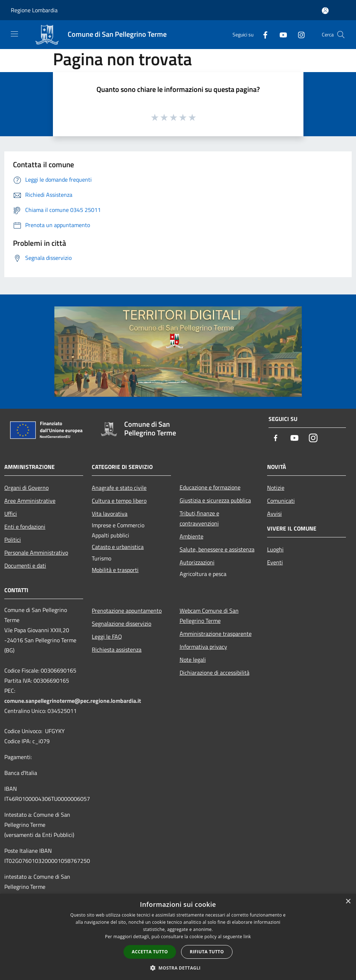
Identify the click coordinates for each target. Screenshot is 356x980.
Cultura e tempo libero (119, 501)
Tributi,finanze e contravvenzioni (199, 518)
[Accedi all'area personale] (325, 11)
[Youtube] (280, 34)
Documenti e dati (25, 566)
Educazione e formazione (210, 487)
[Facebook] (262, 34)
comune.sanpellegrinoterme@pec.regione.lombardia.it (73, 701)
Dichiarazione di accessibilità (215, 673)
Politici (13, 540)
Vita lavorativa (110, 514)
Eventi (275, 562)
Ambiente (191, 536)
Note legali (193, 660)
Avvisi (274, 514)
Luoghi (275, 549)
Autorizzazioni (197, 562)
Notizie (276, 488)
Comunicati (281, 501)
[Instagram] (298, 34)
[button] (178, 968)
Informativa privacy (203, 647)
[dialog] (178, 937)
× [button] (348, 902)
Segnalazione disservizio (121, 624)
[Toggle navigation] (14, 34)
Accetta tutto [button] (150, 952)
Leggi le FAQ (107, 637)
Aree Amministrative (30, 501)
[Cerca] (341, 35)
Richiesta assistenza (117, 649)
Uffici (11, 514)
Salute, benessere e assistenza (217, 549)
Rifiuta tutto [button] (207, 952)
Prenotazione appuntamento (127, 611)
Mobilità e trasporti (115, 570)
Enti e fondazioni (25, 527)
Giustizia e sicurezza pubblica (215, 500)
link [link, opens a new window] (247, 937)
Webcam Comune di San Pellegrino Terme (209, 616)
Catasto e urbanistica (118, 547)
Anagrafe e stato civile (119, 488)
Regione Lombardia (34, 10)
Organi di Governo (26, 488)
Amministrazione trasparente (216, 634)
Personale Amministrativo (36, 553)
